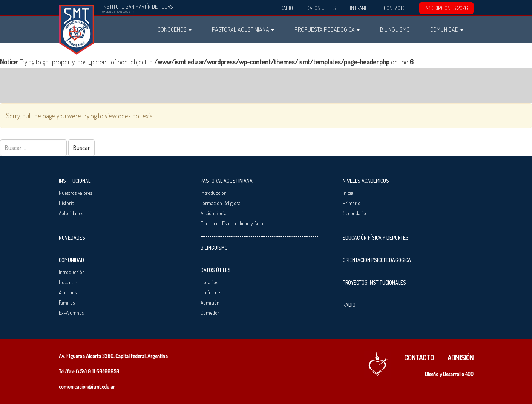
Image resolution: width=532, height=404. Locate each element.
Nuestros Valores (75, 193)
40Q (469, 374)
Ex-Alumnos (71, 313)
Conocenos (175, 29)
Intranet (360, 8)
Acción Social (214, 213)
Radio (287, 8)
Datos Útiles (321, 8)
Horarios (209, 282)
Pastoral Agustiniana (243, 29)
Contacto (395, 8)
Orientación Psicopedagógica (377, 260)
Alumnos (68, 292)
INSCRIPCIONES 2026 (446, 8)
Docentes (68, 282)
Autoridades (71, 213)
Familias (67, 302)
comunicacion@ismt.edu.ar (87, 386)
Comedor (210, 313)
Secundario (354, 213)
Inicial (349, 193)
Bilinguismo (214, 248)
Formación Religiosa (221, 203)
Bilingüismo (395, 29)
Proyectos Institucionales (374, 282)
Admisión (210, 302)
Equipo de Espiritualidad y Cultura (235, 223)
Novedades (72, 238)
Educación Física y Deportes (376, 238)
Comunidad (447, 29)
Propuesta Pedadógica (327, 29)
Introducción (72, 272)
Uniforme (210, 292)
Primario (352, 203)
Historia (67, 203)
